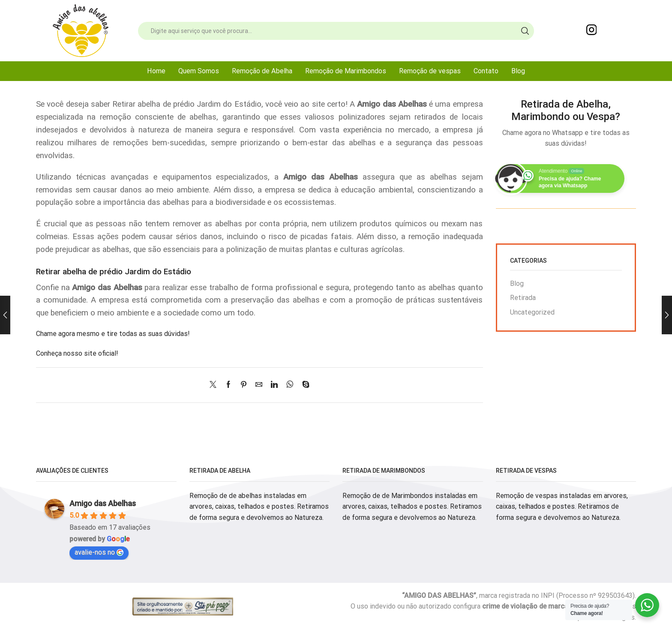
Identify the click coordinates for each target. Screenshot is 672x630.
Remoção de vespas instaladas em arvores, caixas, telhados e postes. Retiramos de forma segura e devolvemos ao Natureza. (562, 507)
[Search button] (525, 31)
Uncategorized (532, 312)
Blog (518, 71)
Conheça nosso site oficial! (77, 353)
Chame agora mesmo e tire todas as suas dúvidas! (113, 334)
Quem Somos (199, 71)
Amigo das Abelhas (103, 503)
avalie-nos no (99, 552)
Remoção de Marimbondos (346, 71)
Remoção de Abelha (262, 71)
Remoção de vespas (430, 71)
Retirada (523, 298)
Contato (486, 71)
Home (156, 71)
